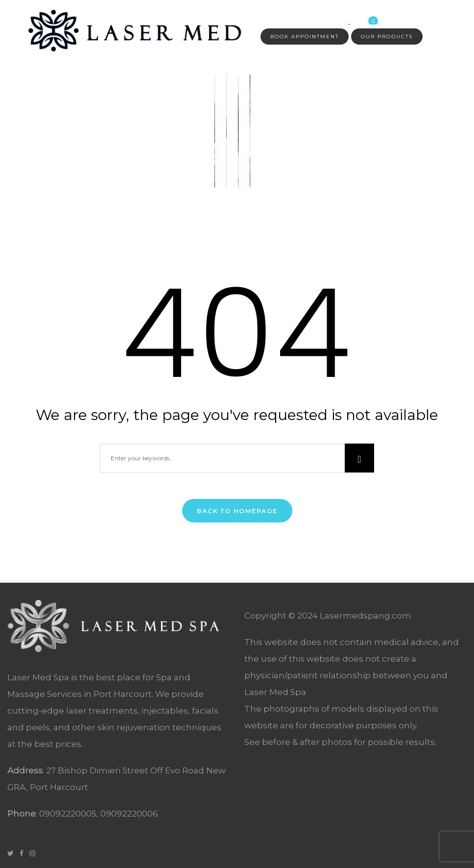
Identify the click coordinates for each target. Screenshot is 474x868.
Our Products (387, 37)
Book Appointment (305, 37)
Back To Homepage (237, 511)
